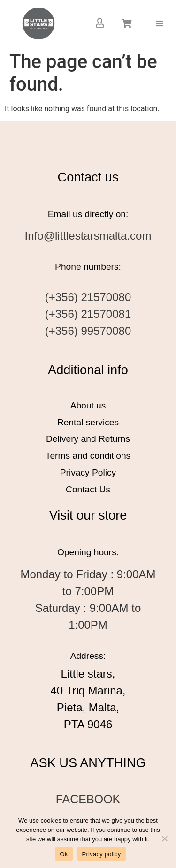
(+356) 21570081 (88, 314)
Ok (64, 854)
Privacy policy (102, 854)
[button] (160, 23)
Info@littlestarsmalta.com (88, 236)
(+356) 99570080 (88, 331)
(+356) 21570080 (88, 297)
